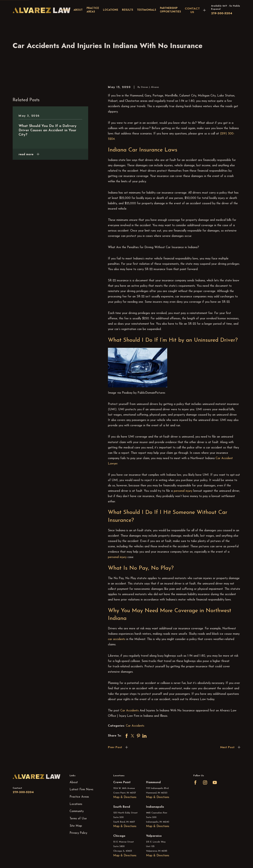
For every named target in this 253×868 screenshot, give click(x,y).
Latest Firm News (81, 790)
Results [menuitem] (127, 10)
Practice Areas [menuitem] (93, 10)
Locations (76, 804)
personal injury (183, 491)
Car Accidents (130, 711)
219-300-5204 (222, 13)
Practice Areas (79, 797)
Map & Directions (125, 797)
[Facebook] (195, 782)
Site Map (76, 826)
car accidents (117, 639)
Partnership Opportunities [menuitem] (170, 10)
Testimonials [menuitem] (146, 10)
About (74, 782)
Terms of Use (78, 819)
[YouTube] (215, 782)
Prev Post (115, 747)
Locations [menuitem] (110, 10)
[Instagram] (205, 782)
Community (77, 811)
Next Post (227, 747)
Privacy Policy (78, 833)
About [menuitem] (78, 10)
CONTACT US (192, 10)
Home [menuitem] (66, 10)
